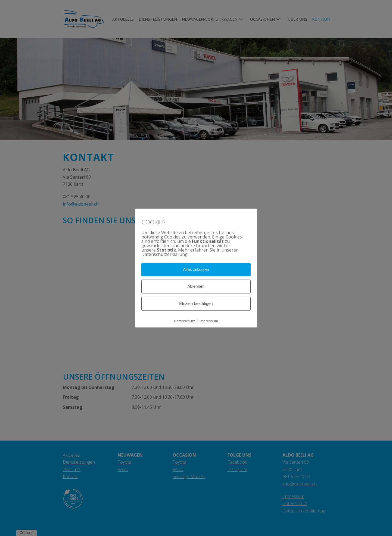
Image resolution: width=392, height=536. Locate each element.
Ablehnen (196, 286)
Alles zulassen (196, 270)
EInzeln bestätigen (196, 303)
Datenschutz (184, 321)
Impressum (209, 321)
